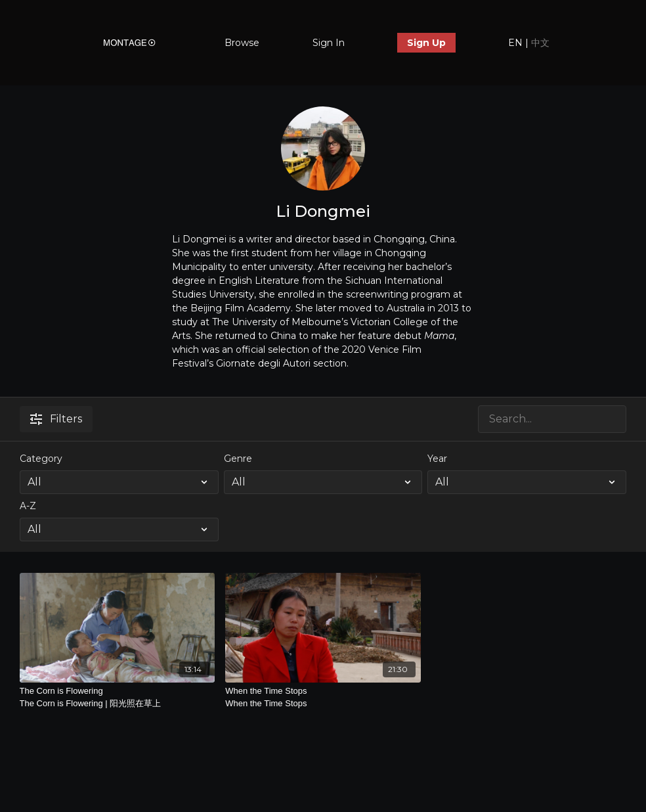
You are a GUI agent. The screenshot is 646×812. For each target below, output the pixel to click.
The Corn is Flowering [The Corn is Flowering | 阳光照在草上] (118, 698)
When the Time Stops (323, 698)
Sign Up (426, 43)
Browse (242, 43)
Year (437, 459)
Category (41, 459)
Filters (56, 419)
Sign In (329, 43)
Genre (238, 459)
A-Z (28, 506)
